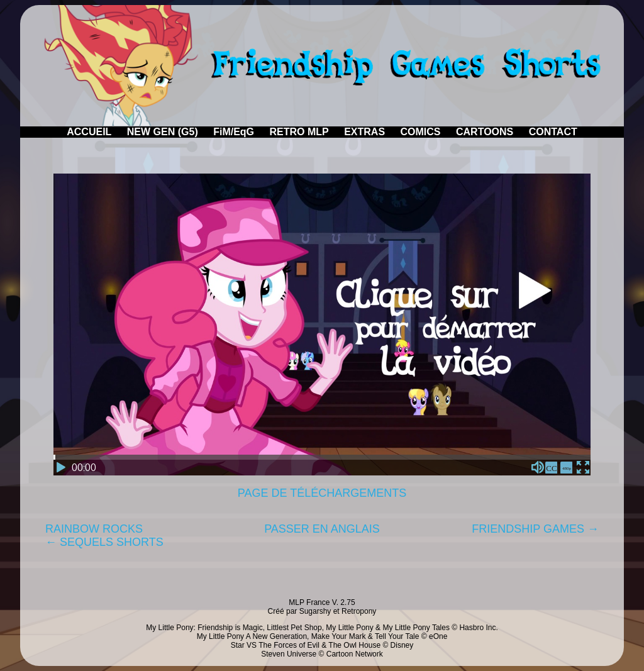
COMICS (421, 132)
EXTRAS (364, 132)
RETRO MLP (299, 132)
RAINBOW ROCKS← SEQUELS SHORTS (104, 535)
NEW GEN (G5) (163, 132)
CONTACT (553, 132)
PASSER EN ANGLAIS (322, 529)
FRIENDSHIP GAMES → (535, 529)
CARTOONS (485, 132)
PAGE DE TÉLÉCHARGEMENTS (322, 493)
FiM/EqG (234, 132)
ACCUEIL (89, 132)
